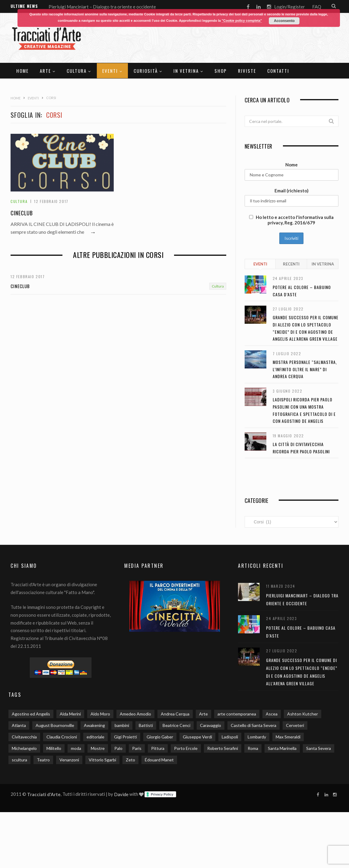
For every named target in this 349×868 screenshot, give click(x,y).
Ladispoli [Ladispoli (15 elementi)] (230, 737)
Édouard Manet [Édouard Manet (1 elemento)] (159, 760)
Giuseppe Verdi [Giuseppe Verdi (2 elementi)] (197, 737)
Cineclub (22, 213)
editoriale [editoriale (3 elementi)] (95, 737)
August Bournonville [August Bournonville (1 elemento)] (55, 725)
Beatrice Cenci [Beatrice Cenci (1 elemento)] (176, 725)
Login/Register (290, 7)
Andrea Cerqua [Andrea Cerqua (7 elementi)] (175, 714)
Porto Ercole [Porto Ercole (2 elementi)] (186, 748)
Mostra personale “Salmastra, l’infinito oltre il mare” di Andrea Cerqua (305, 369)
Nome (292, 165)
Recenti (291, 264)
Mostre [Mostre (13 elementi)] (98, 748)
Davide (121, 794)
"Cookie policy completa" (242, 21)
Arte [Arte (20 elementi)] (203, 714)
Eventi (110, 71)
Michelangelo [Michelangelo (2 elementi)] (24, 748)
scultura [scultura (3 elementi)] (19, 760)
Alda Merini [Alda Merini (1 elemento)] (70, 714)
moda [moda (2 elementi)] (76, 748)
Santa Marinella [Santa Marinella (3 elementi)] (282, 748)
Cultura (77, 71)
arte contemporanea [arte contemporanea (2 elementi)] (237, 714)
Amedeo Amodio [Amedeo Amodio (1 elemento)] (135, 714)
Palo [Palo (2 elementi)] (118, 748)
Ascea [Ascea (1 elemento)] (272, 714)
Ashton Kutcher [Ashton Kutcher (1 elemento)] (303, 714)
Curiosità (146, 71)
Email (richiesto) (292, 191)
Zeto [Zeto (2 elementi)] (130, 760)
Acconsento (284, 21)
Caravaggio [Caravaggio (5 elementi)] (211, 725)
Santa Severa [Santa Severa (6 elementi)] (319, 748)
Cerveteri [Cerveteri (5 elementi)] (295, 725)
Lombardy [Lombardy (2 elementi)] (257, 737)
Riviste (247, 71)
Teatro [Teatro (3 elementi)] (43, 760)
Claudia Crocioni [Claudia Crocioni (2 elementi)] (62, 737)
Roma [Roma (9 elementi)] (253, 748)
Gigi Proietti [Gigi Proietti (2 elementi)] (125, 737)
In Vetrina (186, 71)
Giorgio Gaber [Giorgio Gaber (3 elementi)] (160, 737)
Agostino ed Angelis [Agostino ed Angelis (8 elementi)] (31, 714)
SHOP (221, 71)
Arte (45, 71)
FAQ (317, 7)
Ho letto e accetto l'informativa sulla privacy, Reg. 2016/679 (291, 220)
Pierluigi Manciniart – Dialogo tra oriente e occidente (102, 7)
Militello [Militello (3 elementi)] (54, 748)
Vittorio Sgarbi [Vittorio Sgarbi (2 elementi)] (102, 760)
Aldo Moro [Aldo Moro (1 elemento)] (100, 714)
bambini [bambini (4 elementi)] (122, 725)
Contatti (278, 71)
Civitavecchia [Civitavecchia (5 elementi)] (24, 737)
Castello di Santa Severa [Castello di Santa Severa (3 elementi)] (254, 725)
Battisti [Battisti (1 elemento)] (146, 725)
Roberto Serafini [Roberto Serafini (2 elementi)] (223, 748)
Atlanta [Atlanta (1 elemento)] (19, 725)
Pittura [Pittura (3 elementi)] (158, 748)
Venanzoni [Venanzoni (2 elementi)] (69, 760)
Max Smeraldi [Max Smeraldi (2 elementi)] (288, 737)
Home (22, 71)
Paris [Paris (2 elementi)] (137, 748)
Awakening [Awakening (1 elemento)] (94, 725)
